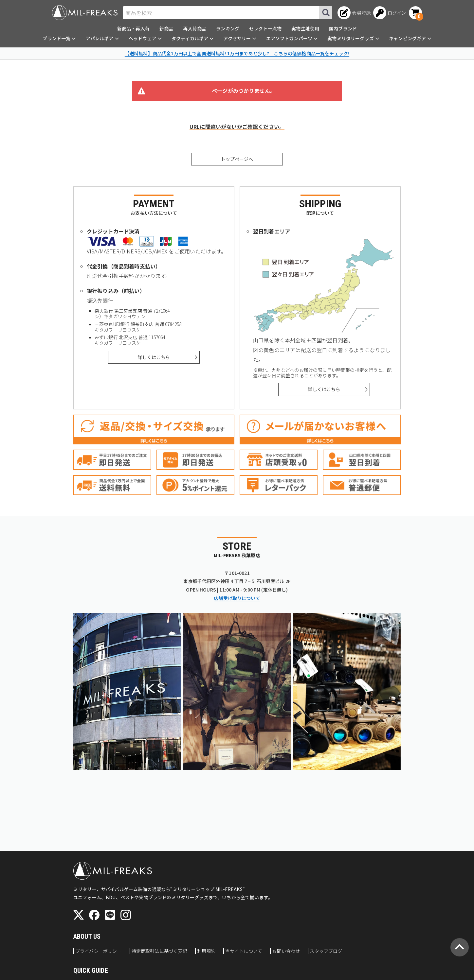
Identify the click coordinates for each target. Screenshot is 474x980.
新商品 (166, 28)
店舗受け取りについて (237, 598)
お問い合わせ (286, 951)
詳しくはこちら (154, 357)
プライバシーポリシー (99, 951)
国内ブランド (343, 28)
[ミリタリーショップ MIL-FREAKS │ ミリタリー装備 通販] (85, 13)
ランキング (228, 28)
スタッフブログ (326, 951)
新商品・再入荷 (133, 28)
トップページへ (237, 159)
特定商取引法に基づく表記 (159, 951)
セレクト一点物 (265, 28)
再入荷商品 (195, 28)
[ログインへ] (390, 13)
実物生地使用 (305, 28)
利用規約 (206, 951)
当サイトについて (244, 951)
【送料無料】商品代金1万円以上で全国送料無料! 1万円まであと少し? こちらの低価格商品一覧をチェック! (237, 53)
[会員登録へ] (354, 13)
